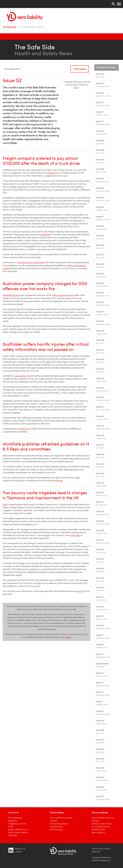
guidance (23, 429)
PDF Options (79, 69)
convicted (75, 535)
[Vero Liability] (25, 16)
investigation (20, 376)
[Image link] (107, 75)
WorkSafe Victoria (11, 295)
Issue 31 (80, 591)
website (59, 481)
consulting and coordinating (31, 262)
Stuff (5, 505)
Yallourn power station (63, 295)
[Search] (113, 4)
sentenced (45, 235)
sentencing (52, 173)
